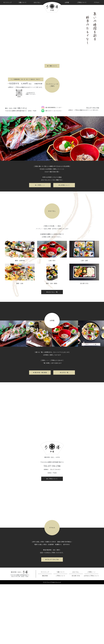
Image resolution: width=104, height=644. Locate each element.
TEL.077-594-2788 (52, 619)
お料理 (67, 2)
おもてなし (37, 2)
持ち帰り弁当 (76, 636)
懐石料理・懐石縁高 (40, 432)
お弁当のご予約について (91, 636)
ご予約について (82, 2)
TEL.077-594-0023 (55, 529)
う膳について (22, 2)
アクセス (97, 2)
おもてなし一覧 (52, 352)
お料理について (64, 245)
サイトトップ (7, 2)
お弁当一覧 (64, 432)
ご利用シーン (40, 245)
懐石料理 (45, 636)
